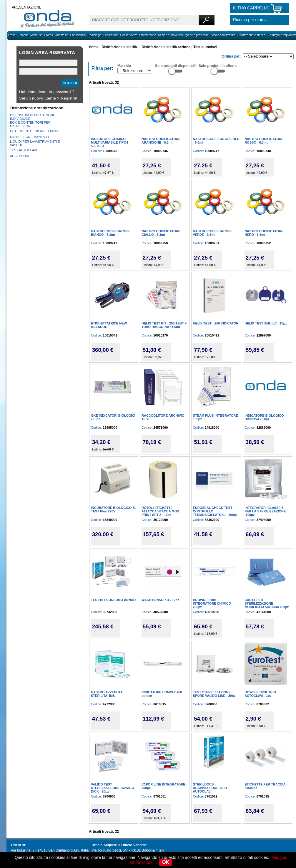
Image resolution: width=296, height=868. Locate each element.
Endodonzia (78, 35)
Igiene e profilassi (196, 35)
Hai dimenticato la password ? (47, 92)
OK (166, 862)
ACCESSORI (20, 156)
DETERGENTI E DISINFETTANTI (34, 131)
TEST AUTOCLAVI (24, 150)
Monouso (36, 35)
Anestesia (62, 35)
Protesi (49, 35)
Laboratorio (111, 35)
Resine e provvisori (171, 35)
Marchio (124, 66)
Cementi (23, 35)
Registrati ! (71, 98)
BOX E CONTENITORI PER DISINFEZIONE (30, 124)
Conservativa (129, 35)
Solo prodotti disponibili (175, 66)
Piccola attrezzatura (223, 35)
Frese (12, 35)
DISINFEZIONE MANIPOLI (30, 137)
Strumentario (148, 35)
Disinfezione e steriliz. (252, 35)
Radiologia (95, 35)
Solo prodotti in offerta (218, 66)
